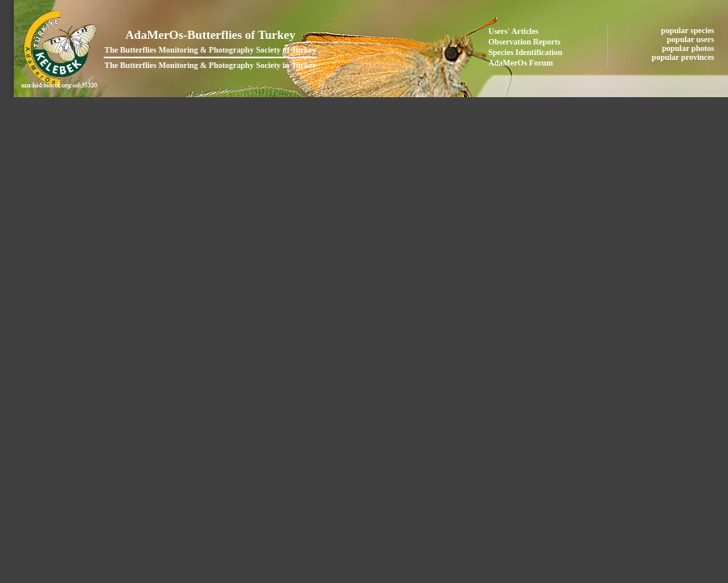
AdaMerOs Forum (521, 63)
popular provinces (684, 57)
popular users (692, 39)
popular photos (689, 48)
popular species (688, 30)
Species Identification (525, 52)
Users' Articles (513, 31)
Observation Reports (524, 42)
